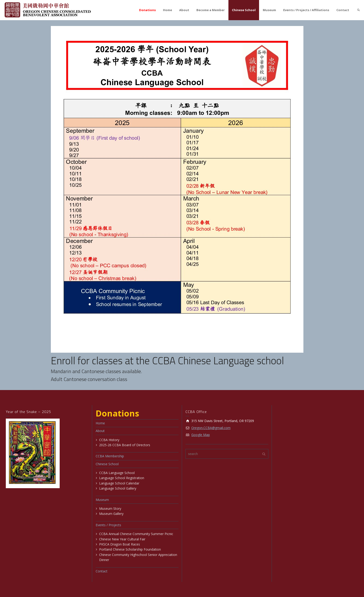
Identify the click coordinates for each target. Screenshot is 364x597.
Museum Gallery (111, 514)
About (184, 10)
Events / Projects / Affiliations (306, 10)
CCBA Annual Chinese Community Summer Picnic (136, 534)
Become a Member (211, 10)
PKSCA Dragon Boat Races (120, 544)
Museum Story (110, 508)
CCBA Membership (110, 456)
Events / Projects (108, 525)
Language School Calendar (119, 483)
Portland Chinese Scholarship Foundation (130, 549)
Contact (343, 10)
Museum (269, 10)
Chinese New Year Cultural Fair (122, 539)
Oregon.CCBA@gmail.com (211, 428)
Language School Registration (122, 478)
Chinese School (244, 10)
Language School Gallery (118, 488)
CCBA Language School (117, 473)
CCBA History (109, 440)
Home (167, 10)
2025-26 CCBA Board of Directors (125, 445)
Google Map (201, 435)
